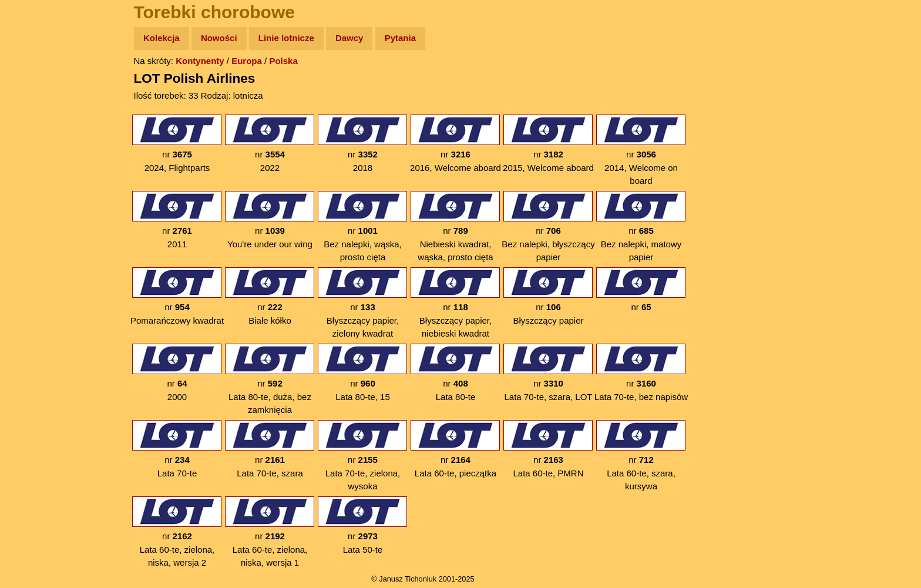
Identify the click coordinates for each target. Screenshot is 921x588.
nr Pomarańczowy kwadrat (177, 296)
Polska (283, 61)
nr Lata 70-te (177, 449)
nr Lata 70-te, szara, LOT (548, 373)
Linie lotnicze (286, 38)
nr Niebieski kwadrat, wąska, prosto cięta (455, 226)
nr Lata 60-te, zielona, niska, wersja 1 (270, 532)
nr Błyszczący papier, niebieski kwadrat (455, 303)
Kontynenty (200, 61)
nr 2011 (177, 220)
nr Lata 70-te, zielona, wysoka (362, 456)
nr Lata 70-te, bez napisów (641, 373)
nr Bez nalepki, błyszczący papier (548, 226)
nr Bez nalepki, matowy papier (641, 226)
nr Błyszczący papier (548, 296)
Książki (35, 152)
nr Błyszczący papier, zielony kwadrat (362, 303)
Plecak (34, 197)
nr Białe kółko (270, 296)
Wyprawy (39, 84)
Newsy (34, 129)
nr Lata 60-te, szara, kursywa (641, 456)
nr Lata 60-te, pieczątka (455, 449)
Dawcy (349, 38)
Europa (247, 61)
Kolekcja (162, 38)
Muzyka (36, 174)
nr (641, 296)
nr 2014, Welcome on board (641, 150)
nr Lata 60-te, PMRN (548, 449)
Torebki (35, 242)
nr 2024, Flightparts (177, 144)
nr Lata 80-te (455, 373)
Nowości (219, 38)
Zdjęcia (35, 107)
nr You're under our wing (270, 220)
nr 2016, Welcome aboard (456, 144)
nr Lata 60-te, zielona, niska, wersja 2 (177, 532)
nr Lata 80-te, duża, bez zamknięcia (270, 379)
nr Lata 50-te (362, 525)
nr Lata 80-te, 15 (362, 373)
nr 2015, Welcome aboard (548, 144)
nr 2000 (177, 373)
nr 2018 (362, 144)
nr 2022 (270, 144)
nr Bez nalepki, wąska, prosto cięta (362, 226)
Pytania (400, 38)
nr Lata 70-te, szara (270, 449)
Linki (30, 219)
